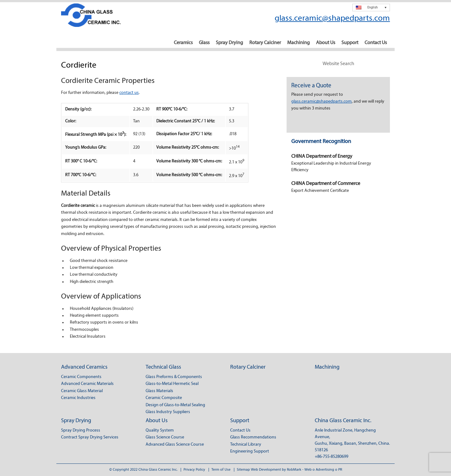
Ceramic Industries (78, 398)
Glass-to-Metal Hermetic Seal (172, 384)
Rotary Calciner (265, 43)
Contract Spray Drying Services (90, 437)
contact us (129, 93)
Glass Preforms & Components (174, 377)
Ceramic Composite (164, 398)
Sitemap (243, 470)
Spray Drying (229, 43)
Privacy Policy (194, 470)
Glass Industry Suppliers (168, 412)
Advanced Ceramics (84, 367)
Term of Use (221, 470)
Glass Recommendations (253, 437)
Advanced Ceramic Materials (87, 384)
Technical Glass (163, 367)
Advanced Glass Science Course (175, 445)
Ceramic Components (81, 377)
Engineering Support (250, 451)
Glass (204, 43)
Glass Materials (159, 391)
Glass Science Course (165, 437)
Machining (298, 43)
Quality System (160, 430)
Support (350, 43)
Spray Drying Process (81, 430)
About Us (326, 43)
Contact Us (376, 43)
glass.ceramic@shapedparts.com (332, 19)
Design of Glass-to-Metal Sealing (175, 405)
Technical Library (246, 445)
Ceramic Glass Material (82, 391)
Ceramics (183, 43)
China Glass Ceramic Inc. (343, 421)
